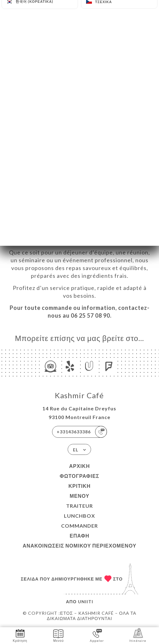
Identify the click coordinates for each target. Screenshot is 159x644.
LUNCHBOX (79, 516)
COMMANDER (79, 526)
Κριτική (79, 486)
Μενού (79, 496)
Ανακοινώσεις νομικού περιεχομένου (80, 546)
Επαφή (79, 536)
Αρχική (79, 466)
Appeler (97, 635)
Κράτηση (20, 635)
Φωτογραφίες (80, 476)
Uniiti (86, 602)
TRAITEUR (79, 506)
